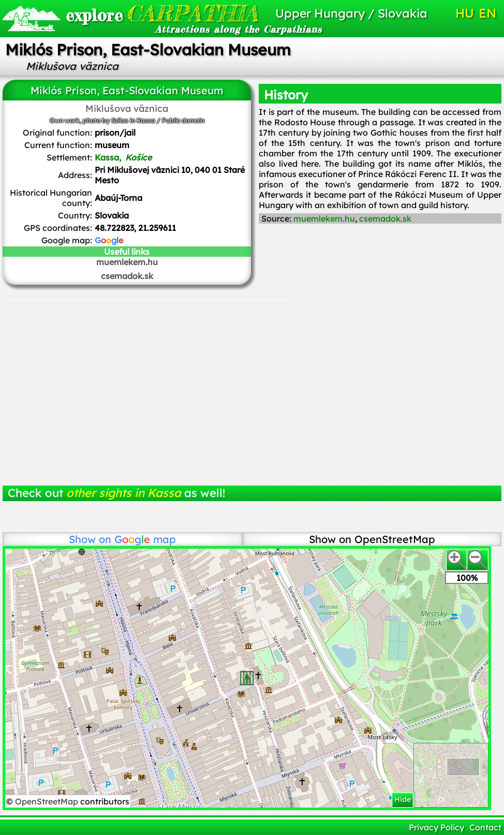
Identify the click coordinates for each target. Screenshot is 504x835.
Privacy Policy (436, 827)
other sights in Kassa (124, 493)
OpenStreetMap (48, 801)
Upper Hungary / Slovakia (351, 13)
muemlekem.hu (127, 262)
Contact (485, 827)
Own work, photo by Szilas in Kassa (102, 120)
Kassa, (124, 157)
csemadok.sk (127, 276)
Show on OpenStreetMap (372, 539)
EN (487, 13)
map (145, 539)
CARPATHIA (141, 13)
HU (465, 13)
